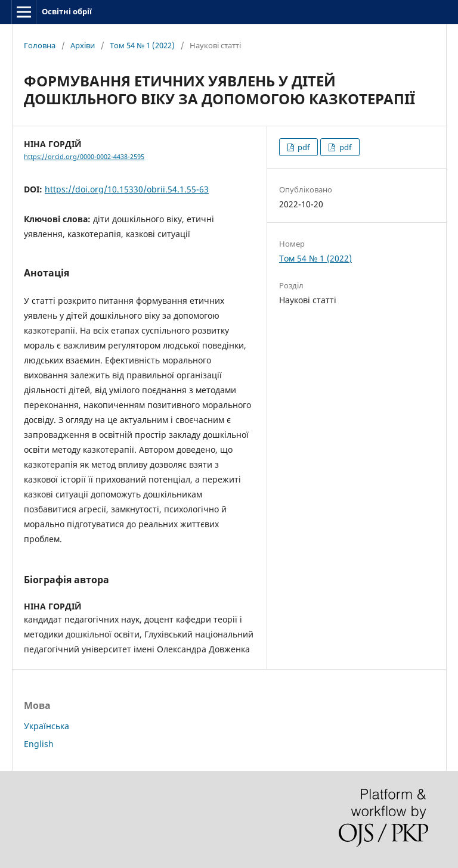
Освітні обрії (67, 11)
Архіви (83, 45)
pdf (303, 147)
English (39, 744)
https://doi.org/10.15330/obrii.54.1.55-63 (127, 189)
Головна (40, 45)
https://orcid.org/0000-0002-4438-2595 (84, 157)
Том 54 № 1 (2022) (142, 45)
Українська (47, 726)
